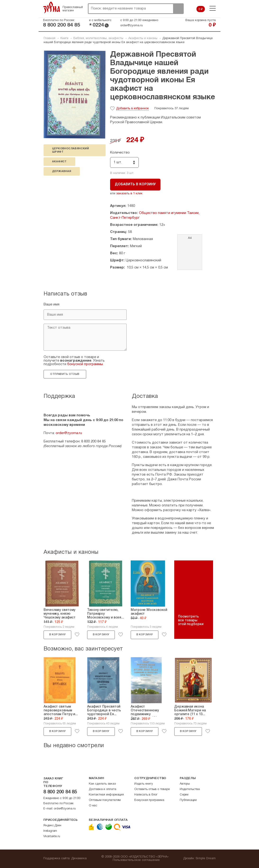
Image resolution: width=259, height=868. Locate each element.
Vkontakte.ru (52, 836)
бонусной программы (85, 364)
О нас (93, 806)
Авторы (185, 784)
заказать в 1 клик (129, 194)
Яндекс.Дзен (52, 826)
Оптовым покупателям (105, 800)
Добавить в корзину (135, 184)
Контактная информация (106, 795)
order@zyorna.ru (132, 26)
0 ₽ (201, 9)
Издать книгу (144, 784)
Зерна (52, 7)
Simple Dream (206, 859)
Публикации (188, 800)
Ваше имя (51, 304)
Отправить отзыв (65, 374)
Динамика (79, 859)
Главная (49, 38)
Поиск (178, 9)
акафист (59, 162)
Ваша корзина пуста (201, 20)
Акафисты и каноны (143, 38)
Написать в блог (146, 795)
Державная (62, 171)
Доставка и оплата (103, 789)
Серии (184, 795)
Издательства (190, 789)
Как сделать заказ (102, 784)
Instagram (50, 831)
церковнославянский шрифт (70, 150)
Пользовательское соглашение (136, 860)
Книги (64, 38)
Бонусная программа (149, 800)
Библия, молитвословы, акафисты (98, 38)
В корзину (58, 635)
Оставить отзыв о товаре (152, 789)
